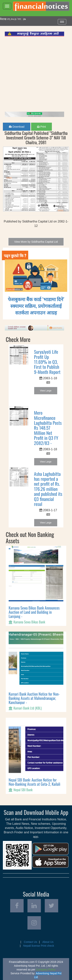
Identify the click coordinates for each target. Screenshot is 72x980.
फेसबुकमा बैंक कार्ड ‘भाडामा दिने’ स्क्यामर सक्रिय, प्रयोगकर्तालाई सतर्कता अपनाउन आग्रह (36, 306)
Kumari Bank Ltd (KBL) (28, 708)
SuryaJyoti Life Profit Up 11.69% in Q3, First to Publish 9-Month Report (47, 362)
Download (17, 127)
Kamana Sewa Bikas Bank (29, 622)
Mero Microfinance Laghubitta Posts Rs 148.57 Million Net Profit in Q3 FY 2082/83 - (48, 428)
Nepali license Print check (39, 946)
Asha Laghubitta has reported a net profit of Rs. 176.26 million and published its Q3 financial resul (48, 489)
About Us (48, 942)
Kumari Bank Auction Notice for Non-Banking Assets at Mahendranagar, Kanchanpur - (34, 698)
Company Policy (46, 970)
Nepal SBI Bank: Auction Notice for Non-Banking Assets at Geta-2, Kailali (34, 782)
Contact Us (30, 942)
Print (41, 127)
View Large (46, 391)
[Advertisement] (36, 74)
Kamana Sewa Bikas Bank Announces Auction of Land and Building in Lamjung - (34, 612)
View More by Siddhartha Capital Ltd (36, 242)
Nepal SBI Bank (23, 790)
